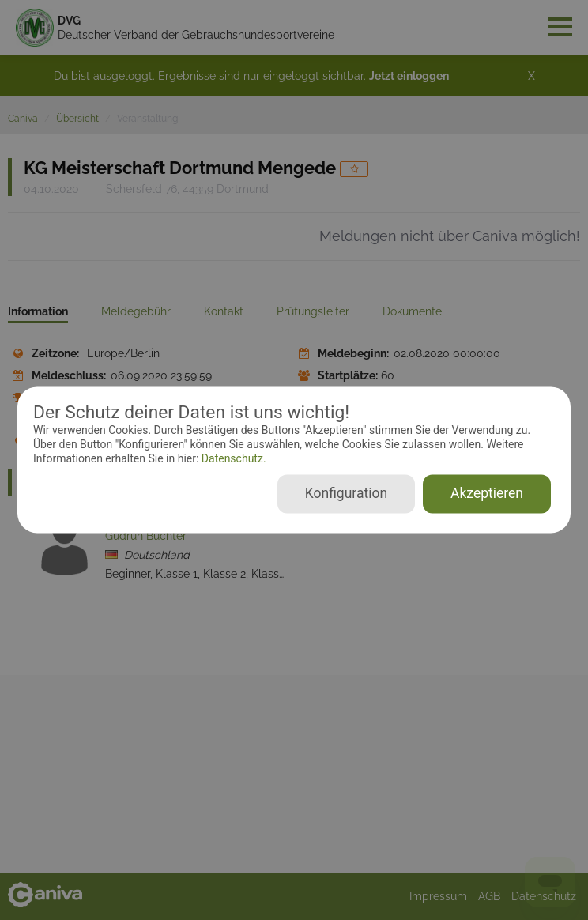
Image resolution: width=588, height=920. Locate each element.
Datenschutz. (232, 458)
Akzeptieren (487, 494)
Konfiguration (346, 494)
